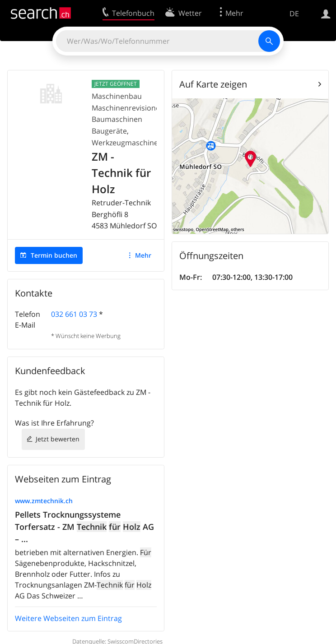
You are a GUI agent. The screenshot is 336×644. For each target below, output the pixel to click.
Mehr (143, 255)
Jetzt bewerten (58, 439)
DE (294, 14)
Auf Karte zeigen (213, 84)
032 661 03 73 (74, 314)
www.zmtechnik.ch (44, 501)
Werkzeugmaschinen (127, 143)
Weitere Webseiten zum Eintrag (68, 618)
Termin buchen (54, 255)
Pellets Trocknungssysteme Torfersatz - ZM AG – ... (84, 527)
